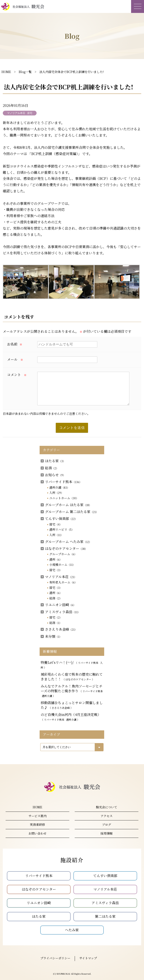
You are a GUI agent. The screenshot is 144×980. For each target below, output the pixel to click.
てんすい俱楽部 (59, 519)
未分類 (51, 636)
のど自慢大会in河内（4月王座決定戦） (71, 717)
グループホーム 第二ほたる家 (70, 512)
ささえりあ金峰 (59, 629)
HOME (6, 72)
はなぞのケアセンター (64, 548)
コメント (17, 375)
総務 (50, 468)
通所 (56, 559)
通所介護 (59, 487)
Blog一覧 (25, 72)
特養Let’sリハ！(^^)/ (72, 665)
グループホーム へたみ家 (66, 542)
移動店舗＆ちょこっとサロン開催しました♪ (72, 705)
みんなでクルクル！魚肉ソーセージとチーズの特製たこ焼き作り (72, 691)
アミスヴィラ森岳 (60, 612)
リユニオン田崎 (58, 605)
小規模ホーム (62, 565)
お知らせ (53, 475)
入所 (56, 493)
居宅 (56, 524)
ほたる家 (53, 461)
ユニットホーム (64, 498)
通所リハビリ (62, 529)
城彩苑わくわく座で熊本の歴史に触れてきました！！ (72, 677)
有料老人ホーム (63, 582)
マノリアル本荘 (59, 577)
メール (15, 359)
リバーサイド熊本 (61, 482)
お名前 (15, 344)
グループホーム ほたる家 (66, 505)
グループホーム (63, 554)
